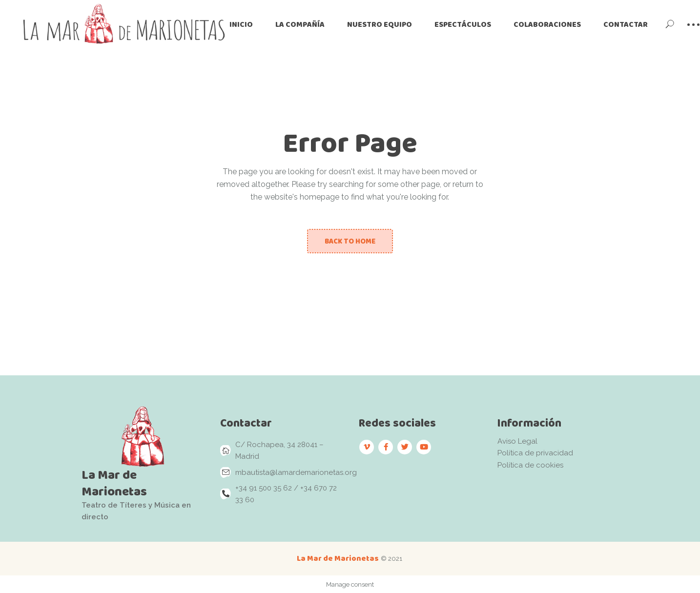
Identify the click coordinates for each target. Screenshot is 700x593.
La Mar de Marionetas (338, 558)
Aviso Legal (517, 441)
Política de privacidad (535, 453)
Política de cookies (530, 465)
